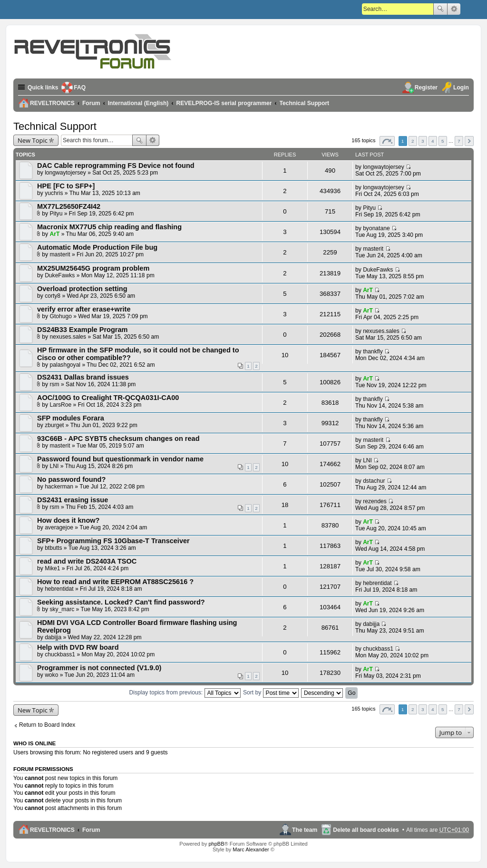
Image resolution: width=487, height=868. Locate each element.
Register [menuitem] (426, 88)
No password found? (71, 479)
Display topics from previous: (185, 692)
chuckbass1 (60, 654)
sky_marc (62, 609)
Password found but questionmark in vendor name (120, 459)
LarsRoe (61, 405)
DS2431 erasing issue (73, 500)
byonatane (376, 228)
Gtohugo (61, 316)
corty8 (53, 296)
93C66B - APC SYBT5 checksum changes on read (118, 439)
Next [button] (469, 141)
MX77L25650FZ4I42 (69, 206)
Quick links (43, 88)
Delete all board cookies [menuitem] (366, 830)
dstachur (374, 481)
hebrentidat (59, 589)
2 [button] (413, 141)
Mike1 (52, 568)
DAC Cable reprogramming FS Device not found (116, 166)
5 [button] (443, 141)
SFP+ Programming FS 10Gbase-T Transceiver (113, 541)
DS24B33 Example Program (82, 330)
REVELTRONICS (52, 830)
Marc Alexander (251, 849)
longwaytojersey (65, 173)
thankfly (373, 351)
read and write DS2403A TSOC (87, 561)
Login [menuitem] (461, 88)
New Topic (33, 140)
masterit (60, 254)
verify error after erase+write (84, 309)
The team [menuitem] (305, 830)
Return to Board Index (47, 725)
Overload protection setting (82, 289)
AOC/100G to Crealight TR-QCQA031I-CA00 (108, 398)
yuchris (54, 193)
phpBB (216, 844)
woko (51, 675)
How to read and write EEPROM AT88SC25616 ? (115, 582)
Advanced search (454, 9)
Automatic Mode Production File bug (97, 247)
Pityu (56, 214)
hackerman (59, 487)
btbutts (53, 548)
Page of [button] (387, 141)
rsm (55, 384)
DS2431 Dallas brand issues (83, 377)
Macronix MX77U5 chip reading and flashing (109, 227)
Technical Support (55, 126)
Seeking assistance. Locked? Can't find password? (121, 602)
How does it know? (68, 520)
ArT (55, 234)
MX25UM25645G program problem (93, 268)
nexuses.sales (68, 337)
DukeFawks (60, 275)
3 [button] (423, 141)
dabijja (53, 637)
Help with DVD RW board (78, 647)
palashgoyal (65, 365)
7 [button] (459, 141)
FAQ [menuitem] (80, 88)
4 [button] (433, 141)
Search (440, 9)
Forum (91, 830)
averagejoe (59, 527)
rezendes (375, 501)
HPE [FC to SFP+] (66, 186)
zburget (54, 425)
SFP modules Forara (71, 418)
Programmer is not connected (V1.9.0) (99, 668)
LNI (54, 466)
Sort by (271, 692)
